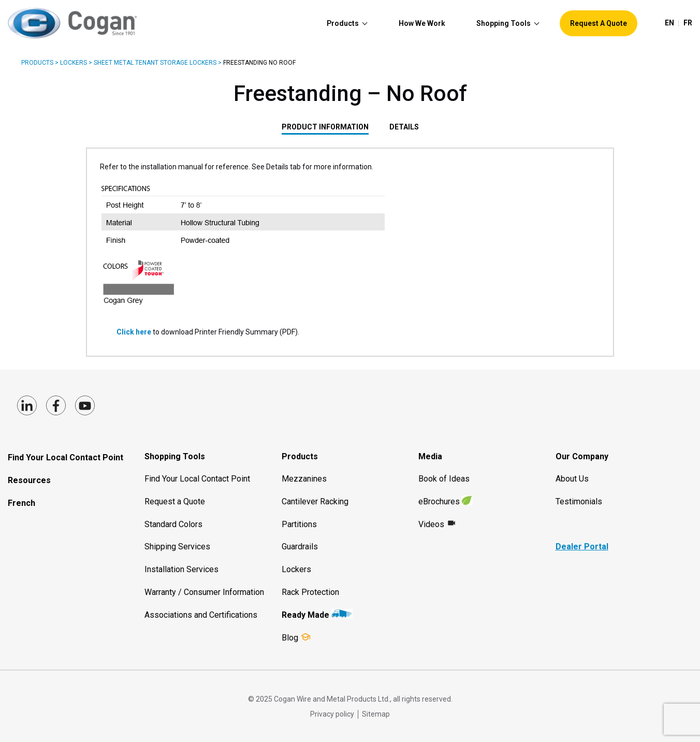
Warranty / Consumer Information (204, 592)
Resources (29, 480)
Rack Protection (310, 592)
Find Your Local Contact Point (65, 457)
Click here (135, 332)
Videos (431, 524)
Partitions (299, 524)
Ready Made (305, 615)
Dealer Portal (582, 547)
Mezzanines (304, 479)
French (21, 503)
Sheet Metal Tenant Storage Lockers (155, 63)
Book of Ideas (444, 479)
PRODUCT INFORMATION (325, 127)
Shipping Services (177, 547)
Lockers (74, 63)
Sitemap (376, 714)
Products (37, 63)
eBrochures (439, 501)
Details (404, 127)
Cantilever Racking (315, 501)
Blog (290, 638)
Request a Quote (175, 501)
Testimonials (579, 501)
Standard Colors (173, 524)
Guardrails (300, 547)
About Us (572, 479)
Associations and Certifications (201, 615)
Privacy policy (332, 714)
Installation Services (181, 569)
